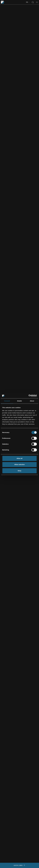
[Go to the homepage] (3, 2)
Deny (20, 471)
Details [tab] (19, 401)
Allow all (20, 458)
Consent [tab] (7, 401)
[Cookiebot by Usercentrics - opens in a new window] (29, 396)
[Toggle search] (33, 2)
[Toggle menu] (37, 2)
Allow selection (19, 464)
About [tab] (32, 401)
